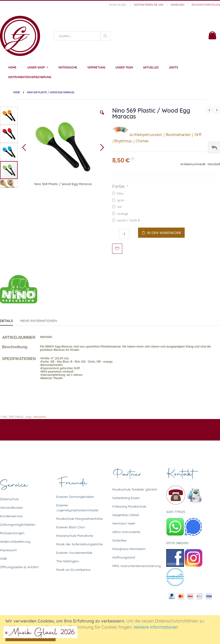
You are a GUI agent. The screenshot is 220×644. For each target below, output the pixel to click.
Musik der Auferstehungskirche (80, 544)
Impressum (8, 550)
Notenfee (119, 540)
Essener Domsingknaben (75, 497)
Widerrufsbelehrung (15, 542)
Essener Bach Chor (71, 527)
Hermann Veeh (124, 523)
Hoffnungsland (124, 557)
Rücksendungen (12, 533)
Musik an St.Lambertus (73, 570)
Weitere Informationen (156, 627)
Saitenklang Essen (126, 498)
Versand (39, 417)
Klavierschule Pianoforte (75, 536)
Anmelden (177, 5)
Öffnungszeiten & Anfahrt (19, 567)
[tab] (10, 320)
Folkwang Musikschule (129, 506)
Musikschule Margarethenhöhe (79, 519)
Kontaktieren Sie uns (149, 5)
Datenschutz (9, 499)
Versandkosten (11, 508)
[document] (111, 630)
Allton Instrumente (126, 532)
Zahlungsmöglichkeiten (18, 525)
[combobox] (82, 36)
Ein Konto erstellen (206, 5)
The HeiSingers (68, 561)
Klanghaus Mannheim (129, 549)
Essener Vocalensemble (74, 553)
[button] (102, 116)
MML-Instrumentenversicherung (136, 566)
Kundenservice (11, 516)
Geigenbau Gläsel (126, 515)
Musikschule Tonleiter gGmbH (135, 489)
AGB (3, 559)
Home (17, 92)
